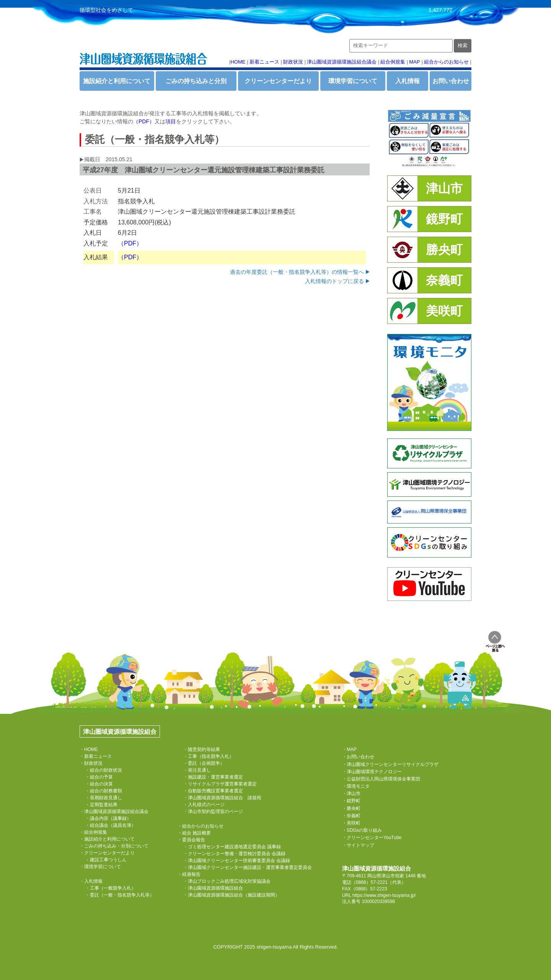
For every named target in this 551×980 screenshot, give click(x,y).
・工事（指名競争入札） (209, 756)
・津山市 (351, 793)
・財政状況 (91, 763)
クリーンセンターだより (278, 81)
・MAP (349, 749)
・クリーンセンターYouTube (372, 838)
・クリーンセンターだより (107, 853)
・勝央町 (351, 808)
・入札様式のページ (204, 805)
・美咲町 (351, 823)
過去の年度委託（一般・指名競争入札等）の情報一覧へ (297, 272)
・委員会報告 (191, 840)
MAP (414, 62)
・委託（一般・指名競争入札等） (120, 895)
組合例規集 (393, 62)
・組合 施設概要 (194, 833)
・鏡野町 (351, 801)
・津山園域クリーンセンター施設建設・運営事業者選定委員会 (248, 867)
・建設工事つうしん (106, 860)
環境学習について (353, 81)
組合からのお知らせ (446, 62)
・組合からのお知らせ (201, 826)
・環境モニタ (356, 786)
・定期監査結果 (101, 805)
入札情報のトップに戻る (334, 281)
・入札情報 (91, 881)
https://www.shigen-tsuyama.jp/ (384, 895)
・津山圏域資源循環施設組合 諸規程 (222, 798)
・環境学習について (100, 867)
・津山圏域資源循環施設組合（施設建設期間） (231, 895)
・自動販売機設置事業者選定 (213, 791)
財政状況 (293, 62)
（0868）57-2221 (369, 882)
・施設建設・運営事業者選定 (213, 777)
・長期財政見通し (104, 798)
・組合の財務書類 (104, 791)
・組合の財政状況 (104, 770)
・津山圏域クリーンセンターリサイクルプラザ (390, 764)
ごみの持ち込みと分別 (196, 81)
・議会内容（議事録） (108, 818)
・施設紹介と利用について (107, 839)
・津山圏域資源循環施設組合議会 (114, 811)
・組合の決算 (99, 784)
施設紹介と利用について (117, 81)
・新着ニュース (96, 756)
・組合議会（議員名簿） (111, 825)
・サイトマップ (358, 845)
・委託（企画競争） (204, 763)
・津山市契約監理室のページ (213, 811)
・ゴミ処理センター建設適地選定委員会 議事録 (232, 847)
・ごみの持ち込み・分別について (114, 846)
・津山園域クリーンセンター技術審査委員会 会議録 (237, 861)
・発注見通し (197, 770)
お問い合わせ (451, 81)
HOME (238, 62)
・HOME (89, 749)
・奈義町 (351, 816)
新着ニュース (264, 62)
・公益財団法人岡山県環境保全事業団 (381, 779)
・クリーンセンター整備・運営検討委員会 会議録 (234, 854)
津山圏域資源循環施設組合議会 (342, 62)
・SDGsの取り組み (362, 830)
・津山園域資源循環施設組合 (213, 888)
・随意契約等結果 (202, 749)
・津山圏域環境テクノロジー (372, 772)
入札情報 (408, 81)
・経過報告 (189, 874)
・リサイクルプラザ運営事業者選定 (220, 784)
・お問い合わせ (358, 757)
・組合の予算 (99, 777)
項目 (171, 121)
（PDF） (144, 121)
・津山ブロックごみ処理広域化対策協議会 (227, 881)
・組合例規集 (93, 832)
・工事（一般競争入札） (111, 888)
